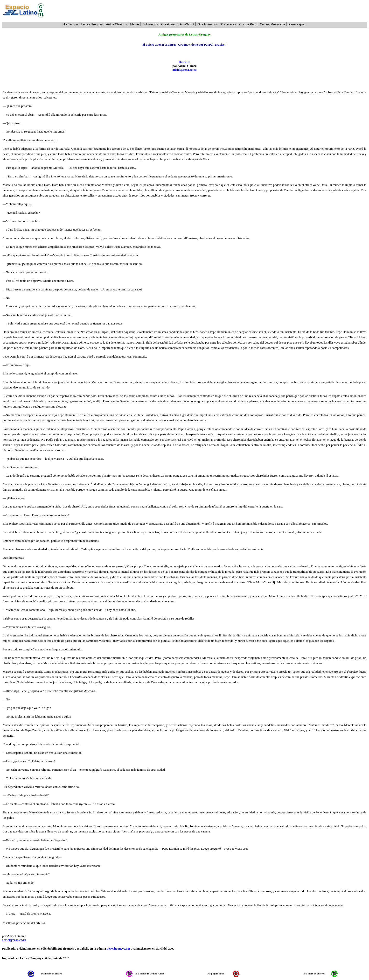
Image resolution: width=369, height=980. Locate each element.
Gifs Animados (208, 24)
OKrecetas (228, 24)
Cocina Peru (248, 24)
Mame (135, 24)
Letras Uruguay (92, 24)
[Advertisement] (208, 11)
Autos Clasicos (117, 24)
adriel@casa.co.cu (184, 70)
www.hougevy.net (118, 948)
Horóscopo (70, 24)
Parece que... (298, 24)
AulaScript (187, 24)
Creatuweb (169, 24)
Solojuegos (150, 24)
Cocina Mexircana (272, 24)
